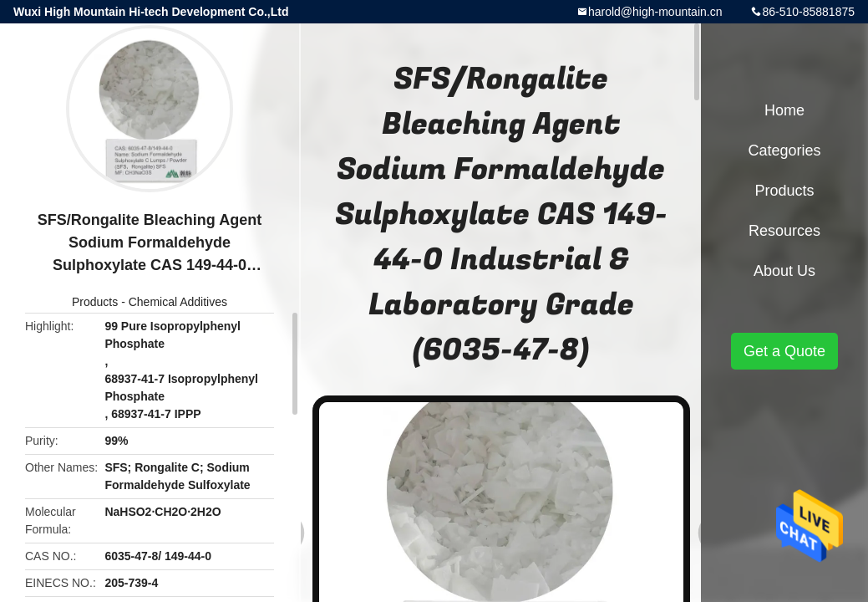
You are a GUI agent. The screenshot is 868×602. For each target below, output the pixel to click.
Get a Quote (784, 351)
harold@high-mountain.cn (655, 12)
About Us (784, 271)
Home (784, 110)
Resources (784, 231)
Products (95, 302)
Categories (784, 150)
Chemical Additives (178, 302)
